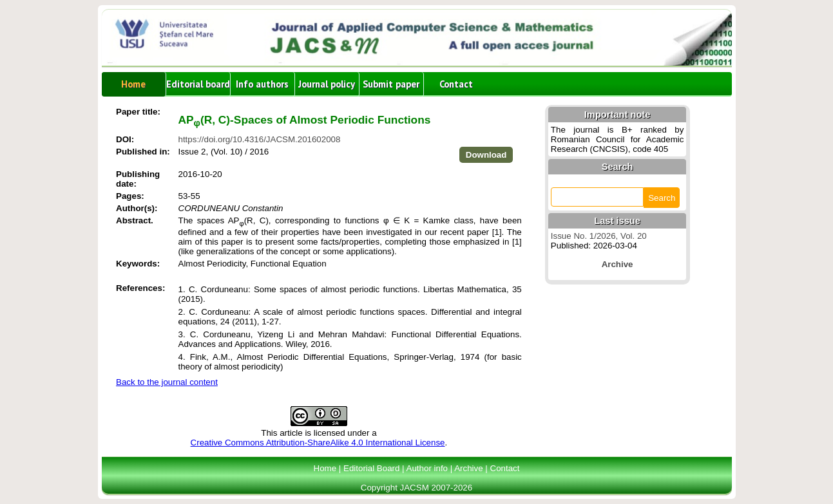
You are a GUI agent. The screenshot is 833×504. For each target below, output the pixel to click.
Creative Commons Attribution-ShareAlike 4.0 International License (318, 443)
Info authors (262, 84)
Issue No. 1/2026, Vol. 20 (599, 236)
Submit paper (391, 84)
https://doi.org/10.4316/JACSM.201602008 (260, 139)
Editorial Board (371, 468)
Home (133, 84)
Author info (427, 468)
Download (486, 155)
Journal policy (327, 84)
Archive (468, 468)
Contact (456, 84)
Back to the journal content (167, 382)
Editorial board (198, 84)
